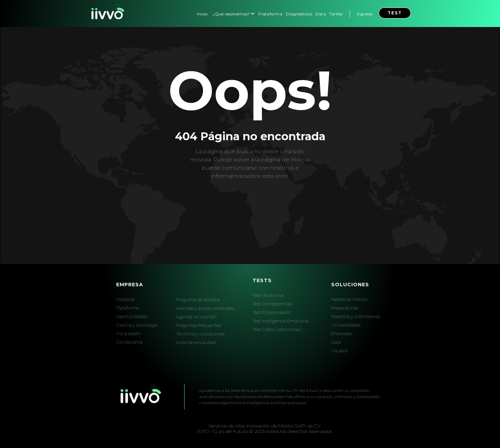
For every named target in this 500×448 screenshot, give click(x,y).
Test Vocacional (268, 295)
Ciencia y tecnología (137, 325)
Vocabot (340, 351)
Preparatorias (345, 308)
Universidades (346, 325)
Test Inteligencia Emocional (281, 321)
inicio (298, 160)
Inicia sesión (129, 333)
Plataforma (270, 14)
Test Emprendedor (272, 312)
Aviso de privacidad (196, 342)
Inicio (202, 14)
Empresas (341, 333)
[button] (233, 14)
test (395, 13)
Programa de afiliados (198, 300)
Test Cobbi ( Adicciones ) (277, 329)
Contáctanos (130, 342)
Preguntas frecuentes (198, 325)
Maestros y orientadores (356, 316)
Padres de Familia (349, 299)
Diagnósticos (299, 14)
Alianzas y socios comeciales (205, 308)
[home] (107, 14)
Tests (262, 280)
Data (321, 14)
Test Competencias (272, 304)
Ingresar (365, 14)
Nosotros (125, 299)
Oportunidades (132, 316)
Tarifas (336, 14)
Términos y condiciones (200, 334)
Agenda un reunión (196, 317)
